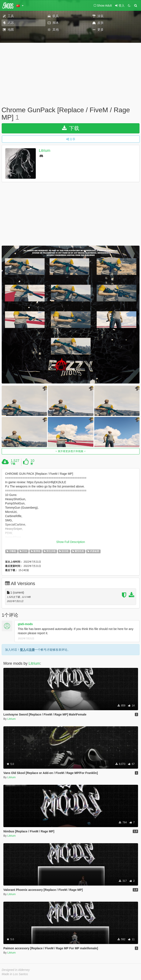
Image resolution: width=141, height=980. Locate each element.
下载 (71, 128)
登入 (23, 650)
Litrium (45, 151)
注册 (32, 650)
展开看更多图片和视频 (71, 451)
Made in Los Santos (15, 974)
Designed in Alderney (16, 970)
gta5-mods (25, 624)
